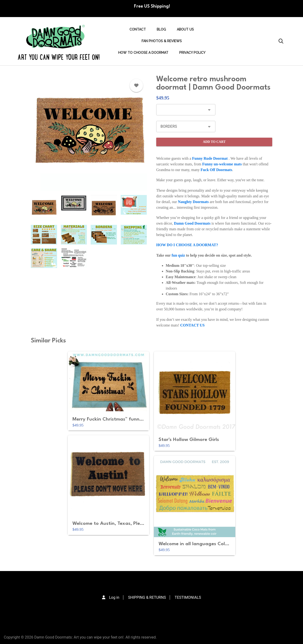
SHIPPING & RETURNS (147, 597)
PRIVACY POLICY (192, 53)
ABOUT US (185, 29)
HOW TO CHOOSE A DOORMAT (143, 53)
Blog (161, 29)
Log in (114, 597)
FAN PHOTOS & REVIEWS (162, 41)
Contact (138, 29)
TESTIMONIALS (188, 597)
